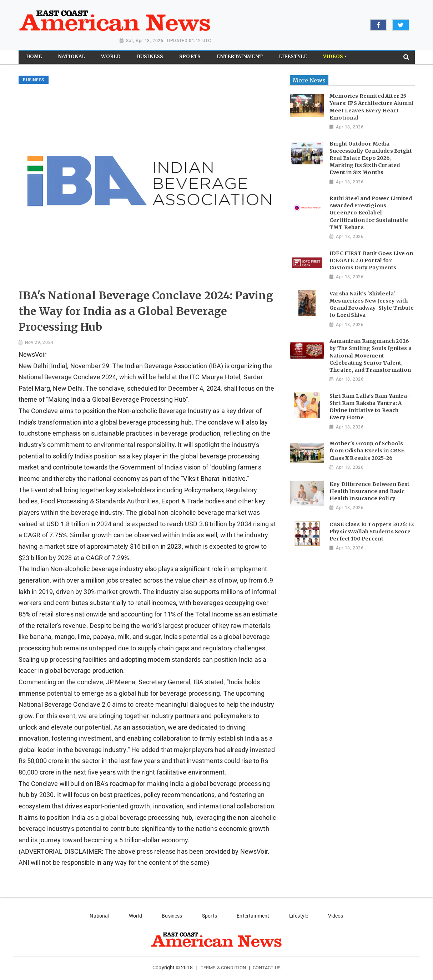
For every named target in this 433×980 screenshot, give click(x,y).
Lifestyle (299, 916)
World (135, 916)
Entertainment (253, 916)
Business (172, 916)
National (99, 916)
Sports (210, 916)
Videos (336, 916)
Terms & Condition (223, 968)
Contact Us (267, 968)
